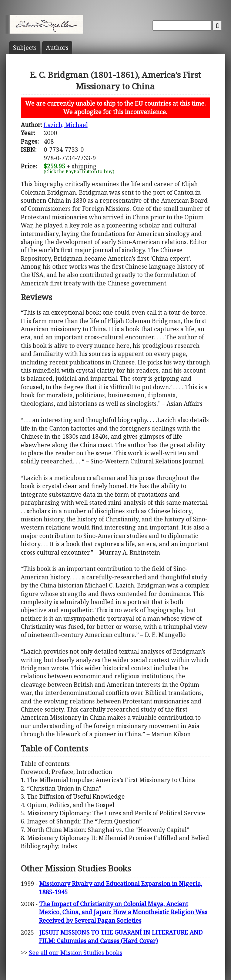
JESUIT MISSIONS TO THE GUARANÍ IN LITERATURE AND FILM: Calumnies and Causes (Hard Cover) (121, 936)
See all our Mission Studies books (76, 953)
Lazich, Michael (66, 125)
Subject (25, 48)
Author (57, 48)
